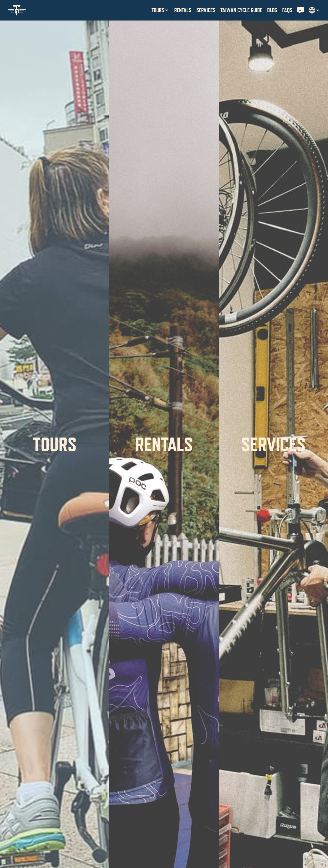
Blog (272, 10)
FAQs (287, 10)
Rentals (164, 444)
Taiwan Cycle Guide (241, 10)
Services (273, 444)
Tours (55, 444)
